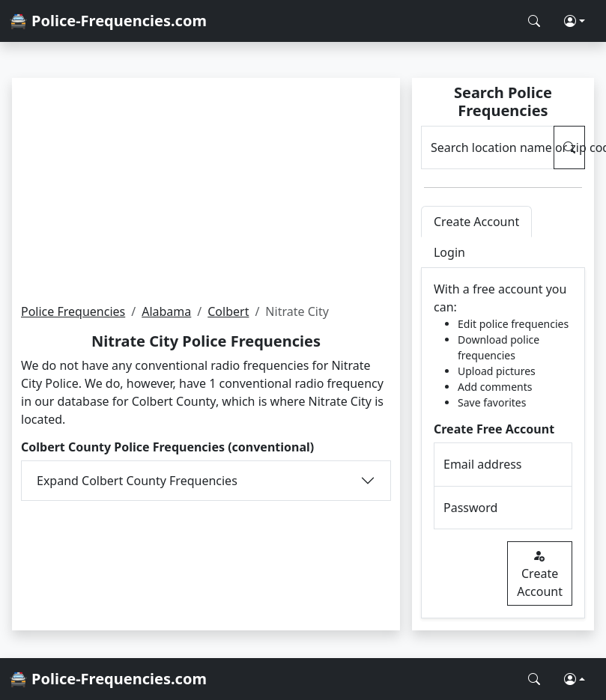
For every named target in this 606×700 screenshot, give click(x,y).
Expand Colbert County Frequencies (137, 481)
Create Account (540, 573)
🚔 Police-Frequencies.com (108, 21)
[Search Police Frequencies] (534, 21)
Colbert (228, 311)
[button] (575, 21)
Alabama (166, 311)
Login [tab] (449, 252)
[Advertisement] (206, 190)
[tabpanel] (503, 443)
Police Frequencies (73, 311)
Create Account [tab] (476, 222)
